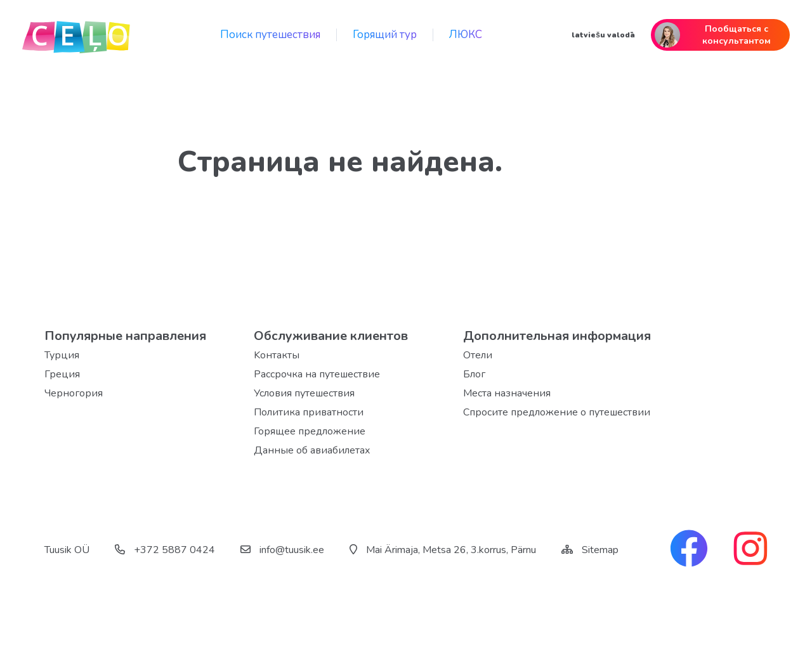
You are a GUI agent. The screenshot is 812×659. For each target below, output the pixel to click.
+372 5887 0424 (165, 550)
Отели (478, 355)
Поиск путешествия (270, 35)
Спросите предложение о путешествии (557, 412)
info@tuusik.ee (282, 550)
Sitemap (600, 550)
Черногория (74, 393)
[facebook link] (689, 550)
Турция (62, 355)
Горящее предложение (310, 431)
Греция (62, 374)
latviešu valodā (603, 35)
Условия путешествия (304, 393)
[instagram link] (750, 550)
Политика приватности (309, 412)
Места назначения (507, 393)
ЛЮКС (466, 35)
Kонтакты (277, 355)
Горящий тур (385, 35)
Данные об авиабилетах (312, 450)
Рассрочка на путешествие (317, 374)
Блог (474, 374)
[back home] (76, 35)
